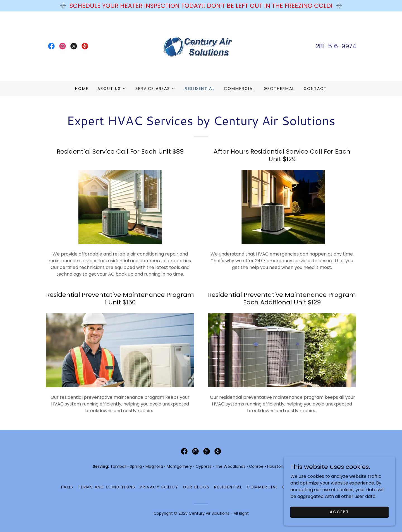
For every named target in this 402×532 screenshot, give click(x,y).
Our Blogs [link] (196, 487)
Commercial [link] (239, 89)
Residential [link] (200, 89)
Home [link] (82, 89)
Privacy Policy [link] (159, 487)
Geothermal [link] (279, 89)
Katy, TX (302, 466)
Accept (339, 523)
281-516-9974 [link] (336, 46)
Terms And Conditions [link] (107, 487)
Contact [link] (315, 89)
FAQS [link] (67, 487)
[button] (112, 89)
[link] (51, 46)
